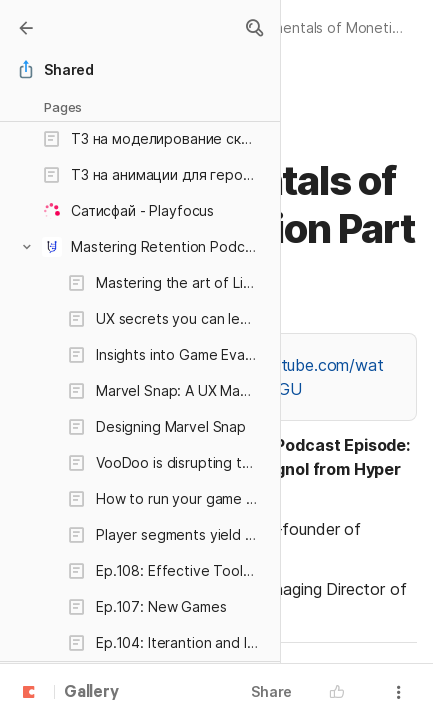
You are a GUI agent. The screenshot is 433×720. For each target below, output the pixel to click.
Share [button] (271, 691)
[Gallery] (26, 28)
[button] (254, 28)
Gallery (91, 693)
